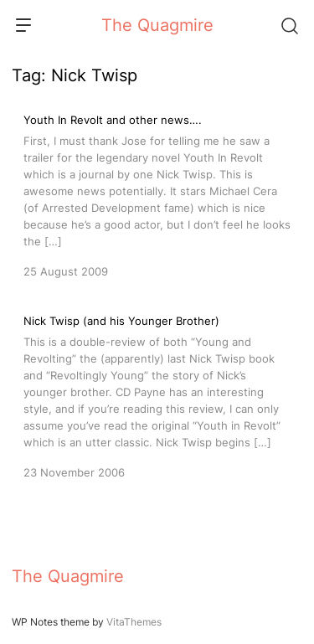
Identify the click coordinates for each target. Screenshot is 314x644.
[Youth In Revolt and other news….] (157, 194)
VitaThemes (134, 622)
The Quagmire (157, 25)
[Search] (289, 25)
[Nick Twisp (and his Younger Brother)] (157, 395)
